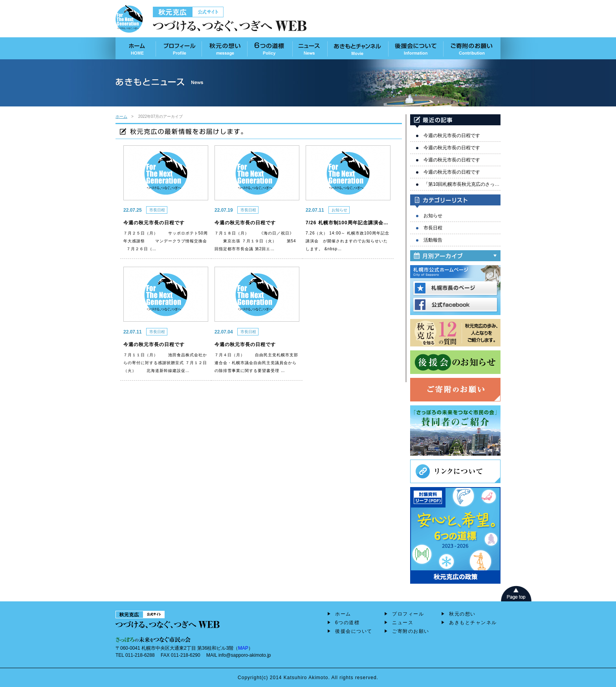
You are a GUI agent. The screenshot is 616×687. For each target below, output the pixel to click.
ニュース (403, 623)
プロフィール (408, 614)
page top (516, 594)
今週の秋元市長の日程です (452, 136)
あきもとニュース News (310, 48)
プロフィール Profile (179, 48)
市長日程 (433, 228)
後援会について (354, 631)
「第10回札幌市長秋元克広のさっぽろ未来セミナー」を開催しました (497, 184)
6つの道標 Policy (270, 48)
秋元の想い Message (224, 48)
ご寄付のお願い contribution (472, 48)
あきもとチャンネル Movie (358, 48)
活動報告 (433, 240)
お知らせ (433, 216)
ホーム (121, 116)
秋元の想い (462, 614)
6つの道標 (347, 623)
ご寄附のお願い (411, 631)
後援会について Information (416, 48)
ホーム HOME (136, 48)
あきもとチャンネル (473, 623)
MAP (243, 648)
